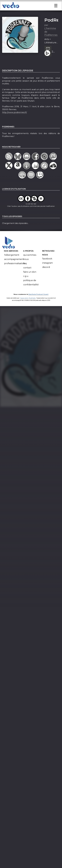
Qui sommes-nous (30, 264)
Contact (27, 274)
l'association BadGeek (28, 305)
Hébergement (12, 262)
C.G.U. (26, 283)
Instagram (48, 270)
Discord (46, 274)
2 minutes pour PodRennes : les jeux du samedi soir (55, 58)
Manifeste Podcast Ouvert (38, 301)
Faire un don (30, 279)
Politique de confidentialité (31, 289)
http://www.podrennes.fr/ (14, 119)
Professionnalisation (15, 270)
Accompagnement (14, 266)
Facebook (47, 265)
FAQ (25, 270)
